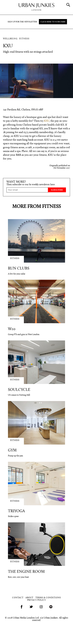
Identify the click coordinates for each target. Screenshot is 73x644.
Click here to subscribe (53, 22)
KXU (47, 121)
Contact (18, 598)
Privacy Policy (36, 600)
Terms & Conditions (48, 598)
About (29, 598)
